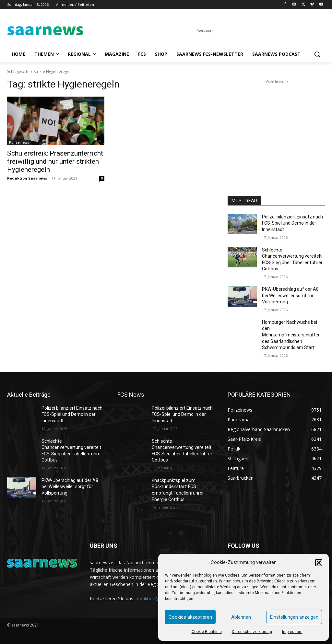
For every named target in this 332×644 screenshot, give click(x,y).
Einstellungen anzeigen (294, 617)
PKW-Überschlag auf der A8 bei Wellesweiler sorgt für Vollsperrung (290, 295)
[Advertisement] (276, 125)
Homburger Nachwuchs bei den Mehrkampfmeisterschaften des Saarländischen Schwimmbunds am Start (291, 335)
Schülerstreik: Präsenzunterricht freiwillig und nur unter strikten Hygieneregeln (55, 161)
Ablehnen (241, 617)
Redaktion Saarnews (27, 178)
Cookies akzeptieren (190, 617)
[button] (319, 563)
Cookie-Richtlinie (207, 632)
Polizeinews (19, 142)
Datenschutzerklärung (252, 632)
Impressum (292, 632)
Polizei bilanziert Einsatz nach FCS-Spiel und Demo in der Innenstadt (292, 223)
